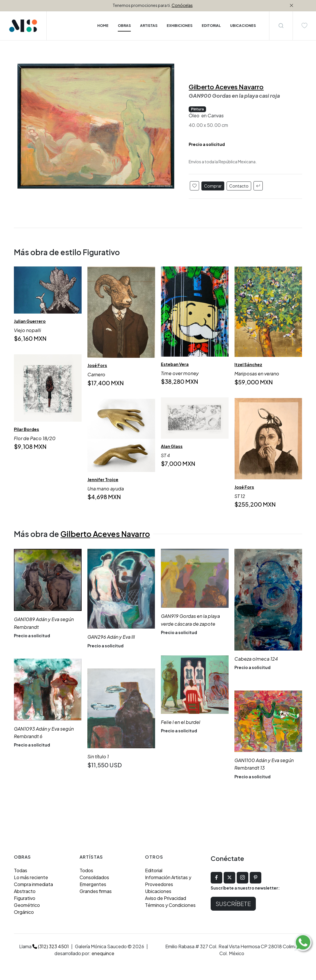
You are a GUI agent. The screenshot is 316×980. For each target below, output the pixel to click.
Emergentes (93, 884)
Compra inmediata (33, 884)
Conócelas (182, 5)
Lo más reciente (31, 877)
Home (103, 26)
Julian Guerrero (30, 321)
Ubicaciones (158, 891)
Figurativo (25, 898)
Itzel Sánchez (248, 364)
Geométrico (27, 905)
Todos (86, 870)
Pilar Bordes (26, 429)
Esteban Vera (175, 364)
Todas (21, 870)
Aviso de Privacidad (166, 898)
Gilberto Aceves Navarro (226, 87)
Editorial (154, 870)
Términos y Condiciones (170, 905)
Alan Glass (172, 446)
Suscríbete (233, 904)
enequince (103, 953)
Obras (124, 26)
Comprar (213, 186)
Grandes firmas (96, 891)
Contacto (239, 186)
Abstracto (25, 891)
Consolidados (94, 877)
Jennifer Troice (103, 479)
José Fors (97, 366)
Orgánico (24, 912)
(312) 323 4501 (51, 946)
